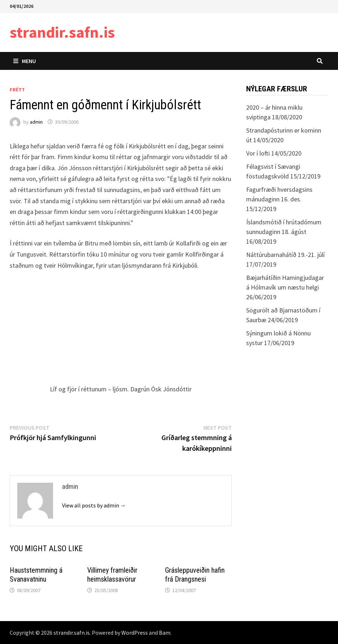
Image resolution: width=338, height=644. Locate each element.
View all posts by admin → (94, 505)
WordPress (135, 633)
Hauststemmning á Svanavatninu (36, 575)
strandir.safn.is (62, 32)
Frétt (17, 90)
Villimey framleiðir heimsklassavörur (112, 575)
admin (36, 122)
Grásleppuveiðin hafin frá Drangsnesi (195, 575)
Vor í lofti (258, 153)
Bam (165, 633)
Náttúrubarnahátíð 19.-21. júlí (285, 255)
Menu (25, 61)
